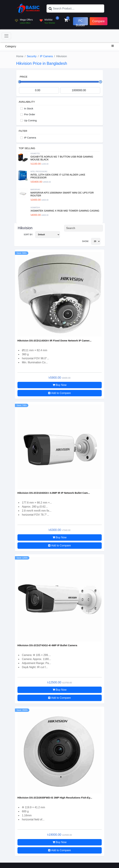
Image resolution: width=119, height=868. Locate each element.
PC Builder (80, 22)
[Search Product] (84, 228)
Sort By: (42, 235)
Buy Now (59, 385)
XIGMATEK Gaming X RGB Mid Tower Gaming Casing (65, 211)
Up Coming (30, 120)
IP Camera (46, 56)
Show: (91, 241)
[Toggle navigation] (6, 36)
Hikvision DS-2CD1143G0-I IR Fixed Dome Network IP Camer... (55, 341)
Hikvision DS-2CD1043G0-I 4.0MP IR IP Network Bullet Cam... (54, 493)
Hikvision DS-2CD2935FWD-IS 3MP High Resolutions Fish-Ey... (55, 798)
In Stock (29, 108)
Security (32, 56)
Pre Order (30, 114)
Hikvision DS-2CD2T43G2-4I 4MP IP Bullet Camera (47, 645)
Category (59, 46)
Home (20, 56)
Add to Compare (59, 393)
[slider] (101, 82)
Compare (99, 21)
